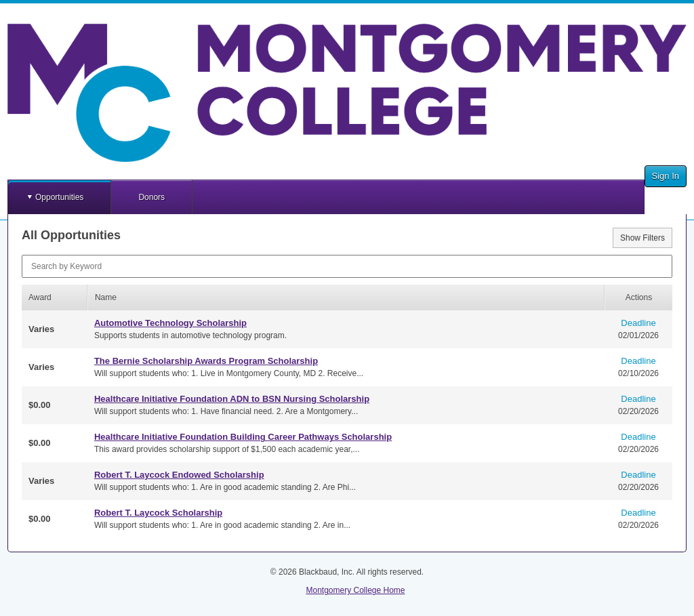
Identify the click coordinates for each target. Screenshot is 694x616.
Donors (151, 197)
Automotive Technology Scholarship (170, 323)
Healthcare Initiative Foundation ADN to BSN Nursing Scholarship (232, 399)
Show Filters (642, 238)
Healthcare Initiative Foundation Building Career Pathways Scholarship (243, 437)
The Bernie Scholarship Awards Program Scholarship (206, 361)
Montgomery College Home (355, 590)
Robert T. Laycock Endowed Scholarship (179, 475)
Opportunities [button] (59, 197)
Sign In (666, 176)
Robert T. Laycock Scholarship (158, 513)
